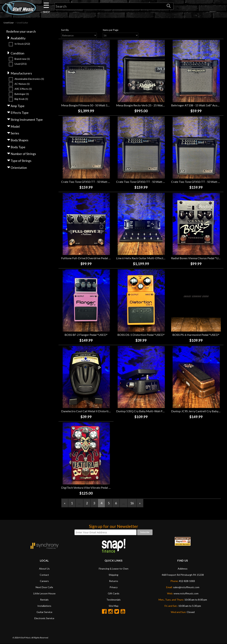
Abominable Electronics (29, 79)
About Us (44, 569)
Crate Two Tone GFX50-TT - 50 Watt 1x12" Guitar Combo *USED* (103, 182)
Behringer (22, 94)
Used (21, 64)
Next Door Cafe (44, 587)
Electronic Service (44, 618)
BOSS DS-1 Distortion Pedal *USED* (141, 335)
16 (132, 503)
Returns (114, 581)
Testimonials (113, 600)
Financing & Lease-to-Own (114, 569)
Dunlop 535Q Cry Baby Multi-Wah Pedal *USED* (147, 411)
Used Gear (9, 23)
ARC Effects (23, 89)
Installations (44, 606)
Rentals (44, 600)
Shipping (113, 575)
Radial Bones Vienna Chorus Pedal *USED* (198, 258)
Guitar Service (44, 612)
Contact (44, 575)
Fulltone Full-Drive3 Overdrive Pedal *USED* (90, 258)
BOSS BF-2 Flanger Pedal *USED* (86, 335)
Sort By (65, 30)
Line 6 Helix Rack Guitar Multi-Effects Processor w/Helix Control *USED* (163, 258)
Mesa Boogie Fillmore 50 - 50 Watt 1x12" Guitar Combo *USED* (102, 105)
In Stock (22, 44)
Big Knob (21, 99)
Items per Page (110, 30)
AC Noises (22, 84)
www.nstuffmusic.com (186, 593)
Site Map (114, 606)
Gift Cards (114, 593)
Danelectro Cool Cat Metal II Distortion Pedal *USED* (96, 411)
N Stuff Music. (25, 638)
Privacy (114, 587)
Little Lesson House (44, 593)
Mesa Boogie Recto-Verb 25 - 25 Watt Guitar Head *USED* (153, 105)
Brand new (22, 59)
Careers (44, 581)
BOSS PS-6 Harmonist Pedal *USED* (196, 335)
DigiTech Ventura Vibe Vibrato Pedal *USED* (90, 488)
